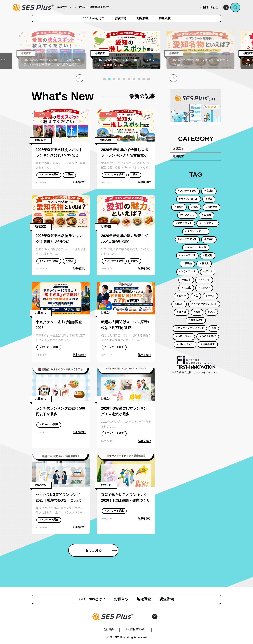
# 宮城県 (209, 191)
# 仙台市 (186, 280)
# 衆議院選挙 (208, 344)
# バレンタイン (185, 344)
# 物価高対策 (196, 320)
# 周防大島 (211, 207)
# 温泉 (197, 312)
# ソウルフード (187, 271)
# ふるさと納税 (208, 336)
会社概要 (109, 629)
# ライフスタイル (189, 199)
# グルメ (208, 271)
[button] (104, 79)
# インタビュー (208, 223)
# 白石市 (207, 215)
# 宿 (196, 296)
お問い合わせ (210, 7)
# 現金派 (209, 239)
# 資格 (195, 207)
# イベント (204, 280)
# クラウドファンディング (190, 328)
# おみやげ (204, 288)
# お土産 (186, 288)
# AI (214, 328)
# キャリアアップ (187, 239)
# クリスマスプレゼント (204, 304)
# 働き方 (179, 207)
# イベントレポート (196, 231)
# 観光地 (208, 255)
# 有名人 (204, 263)
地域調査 (143, 18)
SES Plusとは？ (93, 18)
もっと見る (101, 550)
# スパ (211, 312)
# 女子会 (181, 296)
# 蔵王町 (179, 304)
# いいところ (187, 215)
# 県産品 (187, 263)
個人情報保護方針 (135, 629)
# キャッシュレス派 (196, 247)
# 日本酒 (181, 312)
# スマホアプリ (187, 255)
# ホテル (210, 296)
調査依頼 (165, 18)
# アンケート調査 (49, 175)
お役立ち (121, 18)
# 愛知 (69, 175)
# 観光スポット (184, 223)
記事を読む (79, 182)
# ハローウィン (184, 336)
